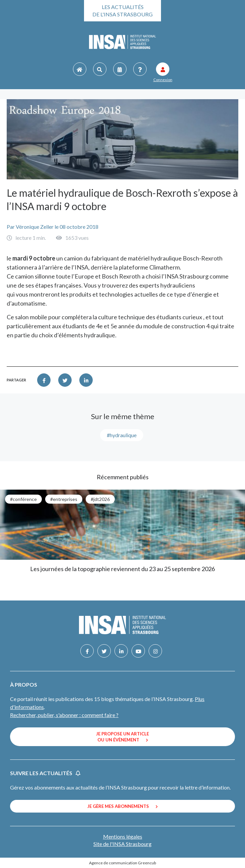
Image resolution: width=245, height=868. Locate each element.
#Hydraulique (122, 435)
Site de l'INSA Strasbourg (122, 844)
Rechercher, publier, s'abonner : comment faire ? (64, 715)
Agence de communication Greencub (122, 863)
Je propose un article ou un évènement (122, 737)
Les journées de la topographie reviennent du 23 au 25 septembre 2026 (122, 569)
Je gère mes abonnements (122, 806)
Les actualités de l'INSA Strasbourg (122, 11)
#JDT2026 (100, 499)
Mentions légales (123, 836)
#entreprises (64, 499)
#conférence (23, 499)
